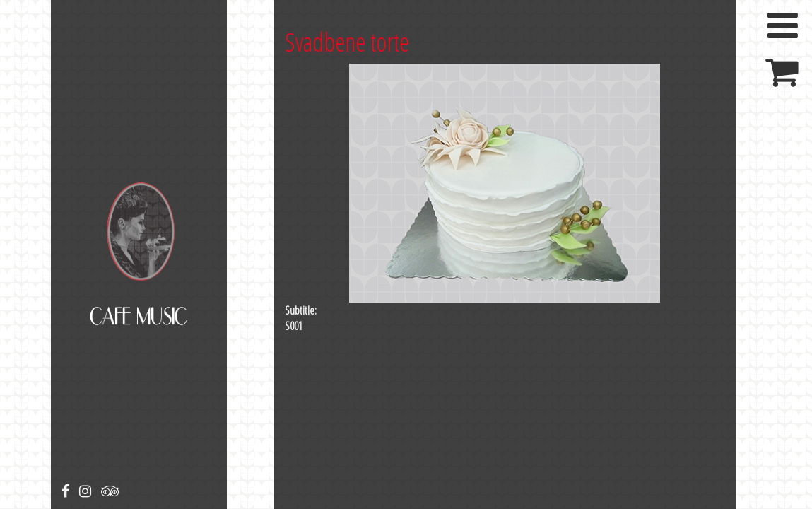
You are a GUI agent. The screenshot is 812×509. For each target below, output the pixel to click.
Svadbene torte (347, 42)
